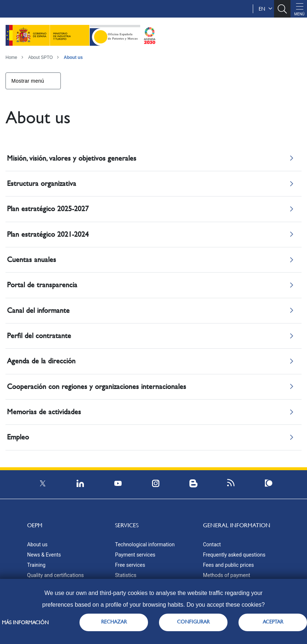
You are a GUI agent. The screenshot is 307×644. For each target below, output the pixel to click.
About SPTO (40, 57)
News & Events (44, 555)
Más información (25, 622)
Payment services (135, 555)
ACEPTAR (273, 622)
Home (11, 57)
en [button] (265, 9)
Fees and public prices (228, 565)
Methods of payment (227, 575)
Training (36, 565)
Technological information (145, 544)
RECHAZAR (114, 622)
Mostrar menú (28, 81)
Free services (130, 565)
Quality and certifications (56, 575)
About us (73, 57)
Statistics (126, 575)
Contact (212, 544)
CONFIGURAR (193, 622)
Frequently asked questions (234, 555)
